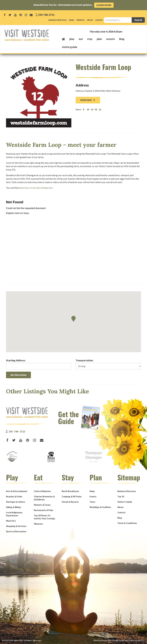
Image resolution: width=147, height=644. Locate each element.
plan (99, 39)
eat (81, 39)
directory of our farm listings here (36, 188)
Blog (122, 39)
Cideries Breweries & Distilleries (44, 498)
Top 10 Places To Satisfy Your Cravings (45, 517)
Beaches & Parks (14, 497)
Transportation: (84, 360)
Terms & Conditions (127, 523)
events (111, 39)
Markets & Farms (42, 505)
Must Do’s (11, 521)
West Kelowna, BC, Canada (125, 31)
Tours (92, 502)
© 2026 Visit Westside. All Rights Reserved (22, 640)
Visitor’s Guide (125, 502)
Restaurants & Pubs (44, 510)
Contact (121, 512)
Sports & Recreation (16, 531)
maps (72, 20)
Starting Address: (16, 360)
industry (81, 20)
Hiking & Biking (13, 507)
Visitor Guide (70, 47)
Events (93, 497)
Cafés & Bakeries (42, 491)
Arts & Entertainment (17, 491)
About (121, 507)
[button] (73, 319)
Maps (92, 491)
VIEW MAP (87, 100)
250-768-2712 (46, 15)
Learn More (104, 5)
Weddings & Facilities (100, 507)
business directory (58, 20)
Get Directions (18, 375)
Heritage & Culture (16, 502)
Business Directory (127, 491)
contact (99, 20)
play (72, 39)
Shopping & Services (16, 526)
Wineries (38, 524)
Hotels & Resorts (70, 502)
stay (90, 39)
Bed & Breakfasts (70, 491)
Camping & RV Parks (72, 497)
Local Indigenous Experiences (14, 514)
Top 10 (121, 497)
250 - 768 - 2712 (17, 431)
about (90, 20)
